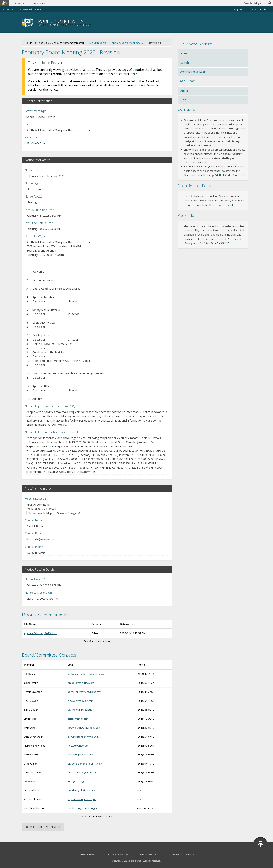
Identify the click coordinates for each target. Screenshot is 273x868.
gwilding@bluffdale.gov (81, 790)
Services (20, 3)
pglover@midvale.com (80, 701)
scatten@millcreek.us (80, 710)
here (134, 74)
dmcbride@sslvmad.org (41, 539)
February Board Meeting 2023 (128, 43)
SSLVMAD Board (97, 43)
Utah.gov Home (87, 855)
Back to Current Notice (43, 827)
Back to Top (260, 844)
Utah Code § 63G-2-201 (218, 243)
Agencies (41, 3)
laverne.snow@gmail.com (82, 772)
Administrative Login (193, 72)
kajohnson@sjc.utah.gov (82, 799)
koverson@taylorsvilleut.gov (84, 692)
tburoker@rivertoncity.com (83, 754)
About (184, 91)
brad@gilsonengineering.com (85, 764)
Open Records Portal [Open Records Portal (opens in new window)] (221, 205)
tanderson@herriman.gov (83, 808)
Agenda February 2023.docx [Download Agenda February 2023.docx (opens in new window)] (40, 633)
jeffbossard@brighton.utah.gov (86, 674)
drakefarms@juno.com (81, 683)
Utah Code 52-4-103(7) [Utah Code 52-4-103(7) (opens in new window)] (232, 175)
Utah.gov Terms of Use (116, 855)
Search (185, 63)
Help (183, 100)
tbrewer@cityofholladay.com (84, 728)
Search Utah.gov (253, 3)
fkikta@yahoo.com (78, 746)
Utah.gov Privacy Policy (151, 855)
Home (184, 53)
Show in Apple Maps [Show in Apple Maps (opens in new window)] (41, 513)
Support (237, 9)
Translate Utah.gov (184, 855)
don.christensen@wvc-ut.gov (84, 737)
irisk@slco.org (76, 782)
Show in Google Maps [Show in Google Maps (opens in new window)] (71, 513)
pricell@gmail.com (78, 719)
